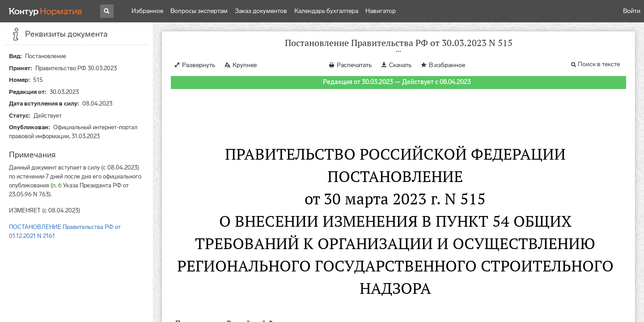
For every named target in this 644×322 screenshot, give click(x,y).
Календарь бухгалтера (326, 11)
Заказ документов (261, 11)
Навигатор (381, 11)
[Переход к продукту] (46, 11)
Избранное (147, 11)
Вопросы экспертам (199, 11)
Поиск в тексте (599, 64)
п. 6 (57, 185)
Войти (632, 11)
